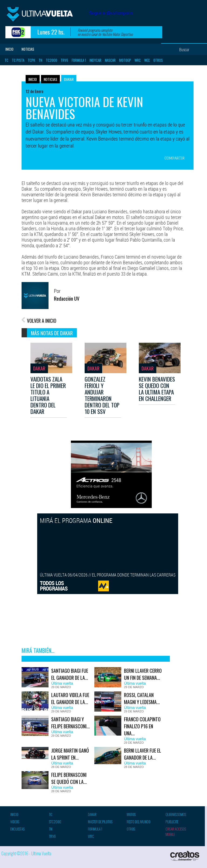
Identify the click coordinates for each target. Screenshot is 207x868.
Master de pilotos (100, 822)
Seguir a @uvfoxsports (111, 13)
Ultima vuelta (46, 16)
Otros (158, 60)
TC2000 (51, 60)
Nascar (110, 60)
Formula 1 (79, 60)
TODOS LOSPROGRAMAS (54, 586)
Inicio (9, 49)
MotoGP (125, 60)
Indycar (95, 60)
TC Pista (18, 60)
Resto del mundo (139, 822)
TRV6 (64, 60)
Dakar (69, 79)
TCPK (31, 60)
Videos (15, 822)
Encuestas (17, 829)
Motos (131, 814)
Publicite (172, 822)
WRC (138, 60)
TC (6, 60)
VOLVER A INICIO (42, 321)
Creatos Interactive (185, 856)
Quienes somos (176, 814)
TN (40, 60)
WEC (147, 60)
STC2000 (55, 822)
